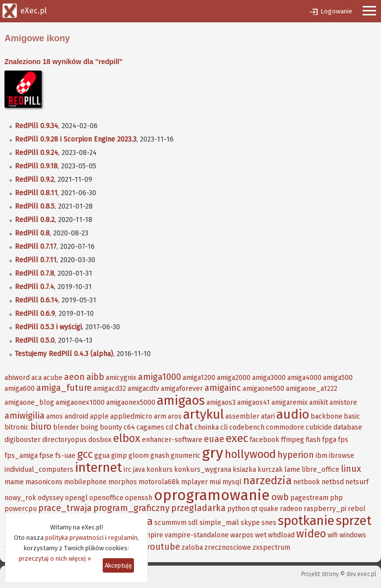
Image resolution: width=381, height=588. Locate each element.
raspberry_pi (325, 509)
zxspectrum (271, 548)
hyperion (296, 455)
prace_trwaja (65, 508)
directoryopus (64, 440)
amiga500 (338, 378)
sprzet (354, 521)
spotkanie (306, 521)
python (238, 509)
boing (89, 427)
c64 (129, 427)
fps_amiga (21, 456)
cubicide (319, 427)
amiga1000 (159, 377)
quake (269, 509)
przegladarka (198, 508)
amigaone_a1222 (312, 389)
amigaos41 (254, 403)
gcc (85, 454)
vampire (150, 535)
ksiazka (244, 470)
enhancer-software (172, 440)
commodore (285, 427)
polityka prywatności (74, 538)
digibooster (23, 440)
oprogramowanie (212, 495)
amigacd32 (110, 389)
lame (292, 470)
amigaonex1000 (80, 403)
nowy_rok (20, 498)
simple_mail (219, 523)
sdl (193, 523)
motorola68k (159, 482)
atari (268, 416)
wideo (311, 534)
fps (343, 440)
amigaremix (289, 403)
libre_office (320, 470)
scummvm (170, 523)
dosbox (100, 440)
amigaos (181, 401)
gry (213, 453)
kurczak (270, 470)
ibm (321, 456)
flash (313, 440)
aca (36, 378)
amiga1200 (199, 378)
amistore (343, 403)
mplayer (194, 482)
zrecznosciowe (228, 548)
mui (215, 482)
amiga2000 (234, 378)
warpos (242, 535)
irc (127, 470)
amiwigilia (25, 416)
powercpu (21, 509)
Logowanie (336, 11)
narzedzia (267, 480)
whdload (281, 535)
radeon (291, 509)
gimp (119, 456)
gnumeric (186, 456)
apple (99, 416)
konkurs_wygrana (203, 470)
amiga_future (64, 388)
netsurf (357, 482)
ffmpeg (292, 440)
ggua (102, 456)
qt (254, 509)
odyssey (51, 498)
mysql (232, 482)
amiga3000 (269, 378)
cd (169, 427)
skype (250, 523)
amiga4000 (304, 378)
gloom (139, 456)
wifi (333, 535)
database (348, 427)
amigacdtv (143, 389)
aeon (74, 377)
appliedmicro (131, 416)
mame (14, 482)
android (76, 416)
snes (269, 523)
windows (353, 535)
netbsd (333, 482)
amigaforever (182, 389)
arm (160, 416)
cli (224, 427)
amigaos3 (221, 403)
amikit (318, 403)
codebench (247, 427)
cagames (150, 427)
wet (261, 535)
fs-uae (65, 456)
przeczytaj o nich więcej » (55, 558)
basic (352, 416)
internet (98, 468)
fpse (46, 456)
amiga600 (20, 389)
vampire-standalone (197, 535)
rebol (357, 509)
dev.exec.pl (361, 574)
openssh (139, 498)
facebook (264, 440)
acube (53, 378)
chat (184, 427)
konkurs (159, 470)
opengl (76, 498)
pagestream (309, 498)
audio (293, 414)
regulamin (123, 538)
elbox (127, 438)
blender (66, 427)
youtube (163, 547)
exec (237, 438)
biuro (41, 427)
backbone (326, 416)
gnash (160, 456)
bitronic (17, 427)
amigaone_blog (29, 403)
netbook (307, 482)
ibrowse (342, 456)
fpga (329, 440)
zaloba (192, 548)
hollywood (250, 454)
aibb (95, 377)
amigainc (223, 388)
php (336, 498)
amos (55, 416)
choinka (207, 427)
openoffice (106, 498)
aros (175, 416)
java (139, 470)
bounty (111, 427)
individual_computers (39, 470)
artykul (203, 414)
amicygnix (121, 378)
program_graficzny (131, 508)
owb (280, 497)
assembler (242, 416)
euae (214, 439)
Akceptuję (118, 565)
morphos (123, 482)
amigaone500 (263, 389)
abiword (17, 378)
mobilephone (85, 482)
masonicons (44, 482)
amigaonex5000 (131, 403)
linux (351, 469)
